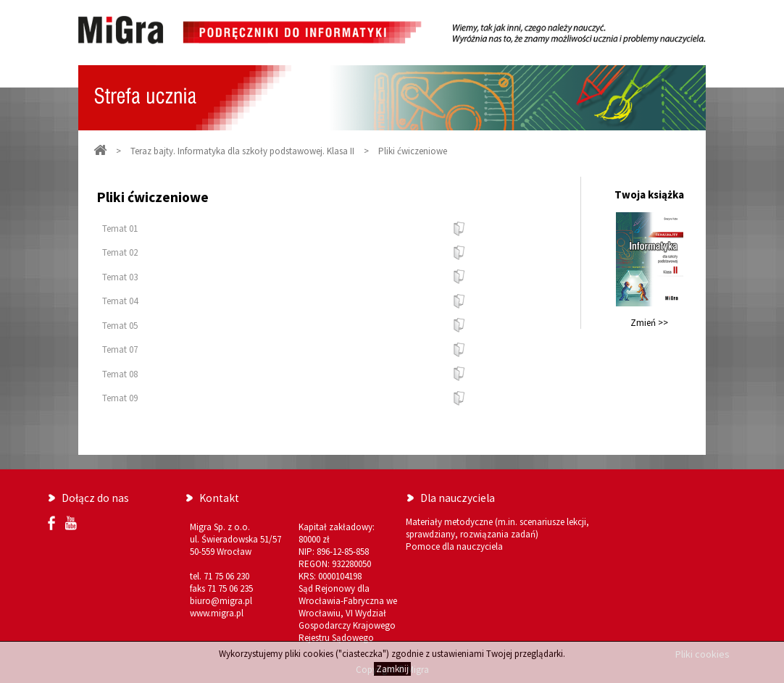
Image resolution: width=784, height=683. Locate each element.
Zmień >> (649, 323)
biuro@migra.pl (221, 601)
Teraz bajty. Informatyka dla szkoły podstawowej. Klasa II (242, 151)
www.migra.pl (217, 613)
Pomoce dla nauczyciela (454, 546)
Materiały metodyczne (449, 522)
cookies (318, 654)
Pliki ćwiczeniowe (413, 151)
